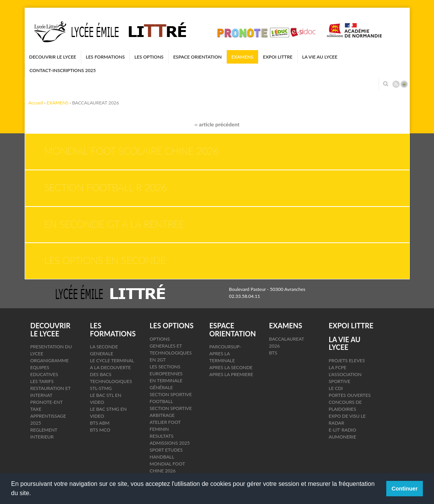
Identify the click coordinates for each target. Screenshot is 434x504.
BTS (273, 353)
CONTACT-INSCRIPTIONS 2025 (63, 70)
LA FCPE (338, 367)
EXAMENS (242, 57)
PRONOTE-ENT (47, 402)
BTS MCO (100, 430)
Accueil (36, 103)
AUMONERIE (343, 437)
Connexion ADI (404, 84)
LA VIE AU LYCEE (320, 57)
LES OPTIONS (149, 57)
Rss (396, 84)
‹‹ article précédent (217, 124)
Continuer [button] (405, 489)
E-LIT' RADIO (343, 430)
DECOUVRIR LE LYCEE (53, 57)
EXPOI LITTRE (278, 57)
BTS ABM (100, 423)
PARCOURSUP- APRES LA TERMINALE (225, 354)
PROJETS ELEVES (347, 360)
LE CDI (336, 388)
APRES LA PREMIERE (231, 374)
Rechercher (386, 84)
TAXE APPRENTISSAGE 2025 (48, 416)
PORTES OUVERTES (350, 395)
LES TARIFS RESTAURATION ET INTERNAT (51, 388)
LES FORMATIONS (105, 57)
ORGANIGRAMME (50, 360)
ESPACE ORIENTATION (198, 57)
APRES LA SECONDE (231, 367)
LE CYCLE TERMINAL (112, 360)
